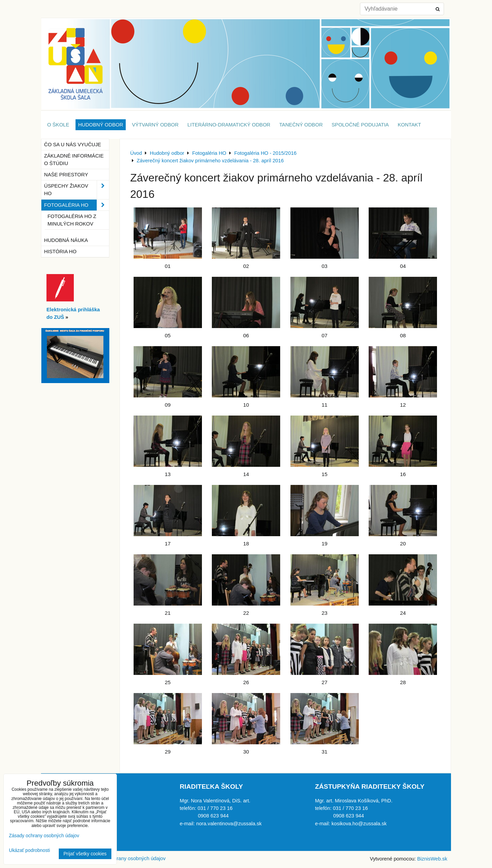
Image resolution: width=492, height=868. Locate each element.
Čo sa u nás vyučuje (73, 145)
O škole (58, 125)
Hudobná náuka (66, 240)
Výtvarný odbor (155, 125)
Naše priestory (66, 175)
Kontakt (409, 125)
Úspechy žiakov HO (77, 190)
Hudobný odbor (101, 125)
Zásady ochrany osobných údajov (128, 858)
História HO (60, 252)
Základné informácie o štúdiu (74, 160)
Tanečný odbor (301, 125)
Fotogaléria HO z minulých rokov (72, 220)
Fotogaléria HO (77, 205)
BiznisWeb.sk (432, 859)
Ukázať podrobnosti (29, 850)
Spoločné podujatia (360, 125)
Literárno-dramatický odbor (229, 125)
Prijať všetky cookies (85, 854)
